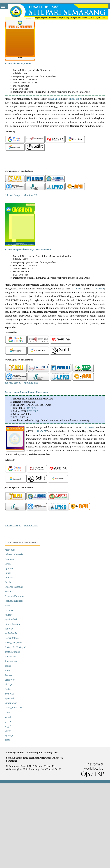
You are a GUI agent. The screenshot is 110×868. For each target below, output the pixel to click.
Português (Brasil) (14, 643)
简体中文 (9, 735)
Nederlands (11, 633)
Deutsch (9, 578)
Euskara (9, 591)
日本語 (8, 731)
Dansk (8, 573)
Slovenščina (11, 661)
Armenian (10, 550)
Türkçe (8, 684)
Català (8, 564)
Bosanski (9, 559)
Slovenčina (10, 656)
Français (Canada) (14, 596)
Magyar (9, 629)
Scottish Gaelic (12, 652)
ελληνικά (9, 694)
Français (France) (14, 601)
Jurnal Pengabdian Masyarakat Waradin (28, 250)
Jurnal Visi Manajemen (18, 64)
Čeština (8, 689)
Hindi (8, 605)
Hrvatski (9, 610)
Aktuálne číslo (31, 195)
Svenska (9, 675)
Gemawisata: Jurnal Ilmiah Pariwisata (26, 392)
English (8, 582)
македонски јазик (15, 708)
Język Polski (11, 619)
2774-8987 (32, 411)
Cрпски (9, 568)
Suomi (8, 670)
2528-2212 (55, 99)
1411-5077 (31, 408)
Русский (9, 698)
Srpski (8, 666)
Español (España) (14, 587)
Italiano (9, 615)
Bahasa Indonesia (14, 554)
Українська (11, 703)
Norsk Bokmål (12, 638)
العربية (8, 717)
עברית (8, 712)
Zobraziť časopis (13, 195)
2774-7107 (77, 289)
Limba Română (13, 624)
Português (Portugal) (15, 647)
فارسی (8, 722)
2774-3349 (99, 289)
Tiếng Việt (10, 680)
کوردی (8, 726)
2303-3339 (76, 99)
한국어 (8, 740)
